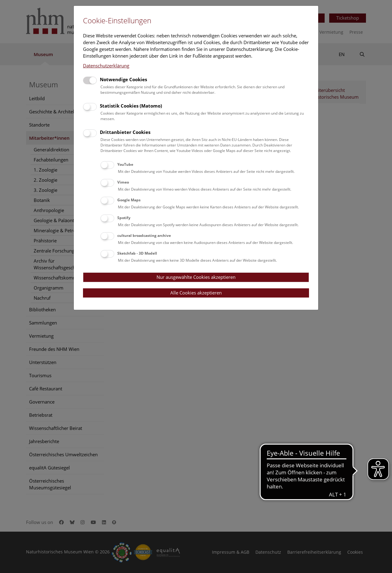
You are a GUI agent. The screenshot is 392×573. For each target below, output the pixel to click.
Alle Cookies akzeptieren (196, 293)
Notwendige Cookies (123, 79)
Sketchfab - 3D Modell (137, 253)
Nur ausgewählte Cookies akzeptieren (196, 277)
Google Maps (129, 200)
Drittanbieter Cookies (125, 132)
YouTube (125, 164)
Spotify (124, 218)
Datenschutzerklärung (106, 66)
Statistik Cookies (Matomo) (131, 106)
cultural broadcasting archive (144, 235)
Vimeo (123, 182)
